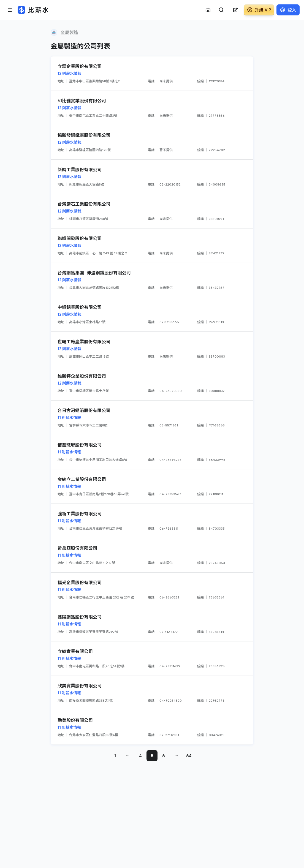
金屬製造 (69, 32)
